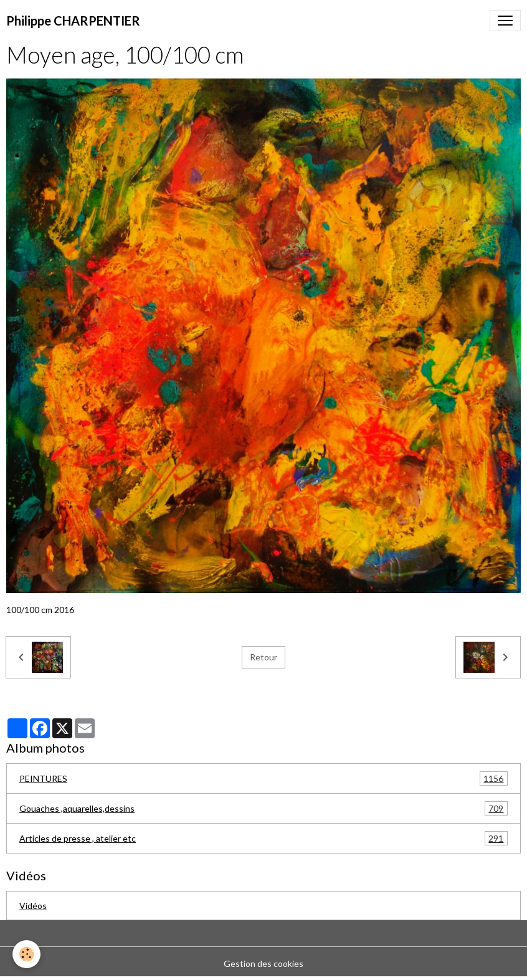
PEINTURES (263, 778)
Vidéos (33, 906)
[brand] (73, 21)
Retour (263, 657)
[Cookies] (26, 954)
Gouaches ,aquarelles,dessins (263, 808)
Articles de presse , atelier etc (263, 838)
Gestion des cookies (263, 963)
